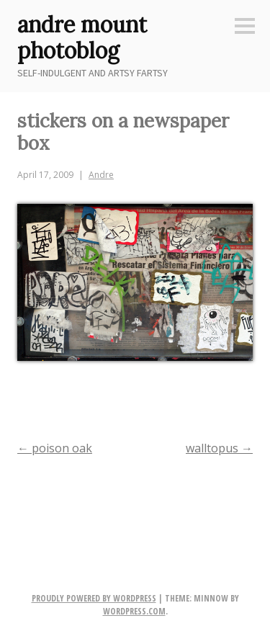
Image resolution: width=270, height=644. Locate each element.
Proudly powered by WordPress (94, 598)
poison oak (55, 448)
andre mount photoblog (82, 37)
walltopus (219, 448)
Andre (101, 175)
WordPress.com (134, 611)
